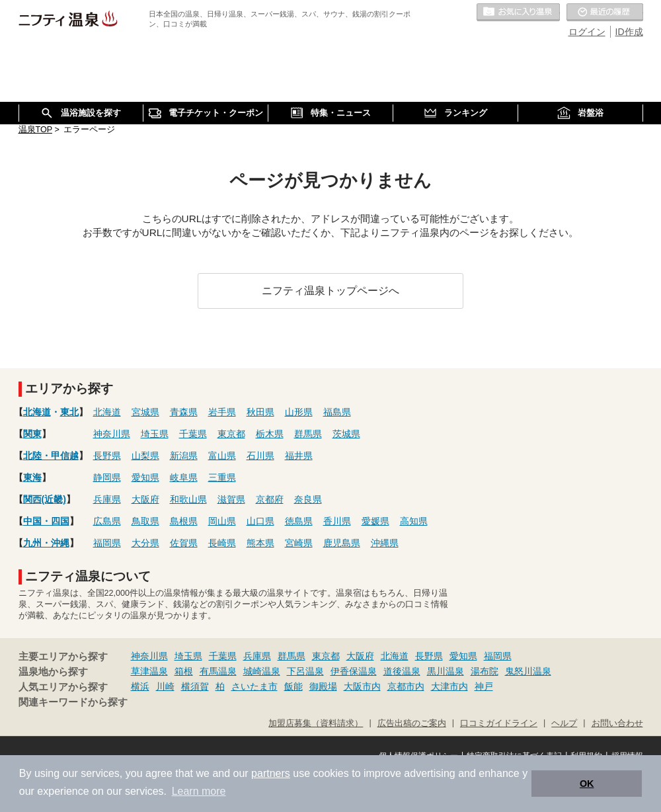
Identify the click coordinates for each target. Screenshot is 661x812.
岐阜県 (184, 477)
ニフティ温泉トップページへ (330, 290)
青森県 (184, 412)
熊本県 (260, 543)
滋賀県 (231, 499)
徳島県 (299, 521)
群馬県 (308, 434)
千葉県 (193, 434)
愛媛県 (375, 521)
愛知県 (145, 477)
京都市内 (406, 686)
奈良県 (308, 499)
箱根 (184, 671)
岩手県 (222, 412)
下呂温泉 (305, 671)
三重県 (222, 477)
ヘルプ (564, 723)
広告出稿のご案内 (412, 723)
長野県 (107, 456)
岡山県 (222, 521)
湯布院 (485, 671)
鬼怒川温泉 (528, 671)
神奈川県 (112, 434)
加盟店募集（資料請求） (316, 723)
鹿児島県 (342, 543)
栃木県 (270, 434)
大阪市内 (362, 686)
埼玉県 (155, 434)
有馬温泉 (218, 671)
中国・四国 (46, 521)
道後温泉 (402, 671)
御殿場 (323, 686)
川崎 (165, 686)
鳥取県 (145, 521)
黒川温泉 (446, 671)
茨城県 (346, 434)
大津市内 (449, 686)
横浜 (140, 686)
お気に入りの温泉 (518, 13)
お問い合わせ (617, 723)
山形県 (299, 412)
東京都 (231, 434)
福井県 (299, 456)
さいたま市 (254, 686)
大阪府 (145, 499)
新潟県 (184, 456)
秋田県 (260, 412)
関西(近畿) (45, 499)
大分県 (145, 543)
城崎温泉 (262, 671)
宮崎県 (299, 543)
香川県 (337, 521)
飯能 (293, 686)
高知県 (414, 521)
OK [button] (587, 784)
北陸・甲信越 (51, 456)
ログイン (587, 32)
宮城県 (145, 412)
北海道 (37, 412)
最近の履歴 (605, 13)
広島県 (107, 521)
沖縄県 (385, 543)
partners (271, 773)
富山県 (222, 456)
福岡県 (107, 543)
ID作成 (629, 32)
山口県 (260, 521)
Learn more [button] (199, 791)
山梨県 (145, 456)
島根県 (184, 521)
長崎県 (222, 543)
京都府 (270, 499)
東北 (69, 412)
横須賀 (195, 686)
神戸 (484, 686)
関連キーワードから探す (73, 702)
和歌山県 (188, 499)
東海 (32, 477)
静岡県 (107, 477)
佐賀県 (184, 543)
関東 (32, 434)
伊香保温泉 (354, 671)
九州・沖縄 (46, 543)
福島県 (337, 412)
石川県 (260, 456)
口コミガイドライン (499, 723)
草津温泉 (149, 671)
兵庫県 (107, 499)
